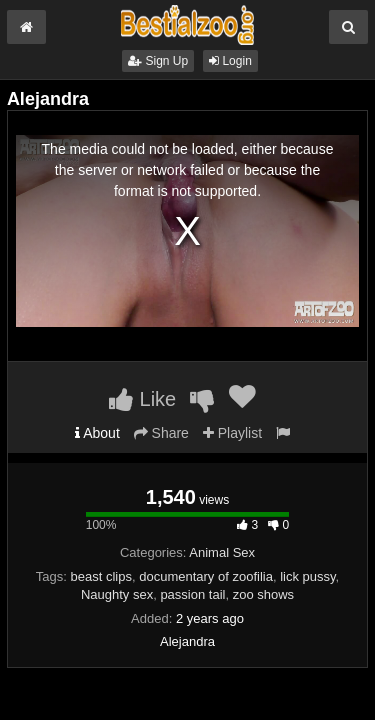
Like (142, 399)
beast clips (101, 576)
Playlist (232, 433)
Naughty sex (117, 594)
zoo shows (263, 594)
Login (230, 61)
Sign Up (158, 61)
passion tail (192, 594)
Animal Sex (222, 552)
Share (161, 433)
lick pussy (307, 576)
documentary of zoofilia (206, 576)
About (97, 433)
